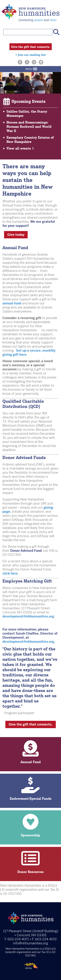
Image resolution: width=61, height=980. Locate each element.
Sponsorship (30, 825)
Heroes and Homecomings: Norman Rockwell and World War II (29, 127)
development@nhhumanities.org (28, 616)
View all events (20, 148)
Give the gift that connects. (31, 47)
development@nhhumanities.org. (29, 642)
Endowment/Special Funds (30, 789)
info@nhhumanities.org (30, 943)
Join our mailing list (31, 55)
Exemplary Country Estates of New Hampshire (30, 140)
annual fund (12, 303)
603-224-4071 (18, 939)
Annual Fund (30, 752)
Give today (16, 235)
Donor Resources (30, 862)
